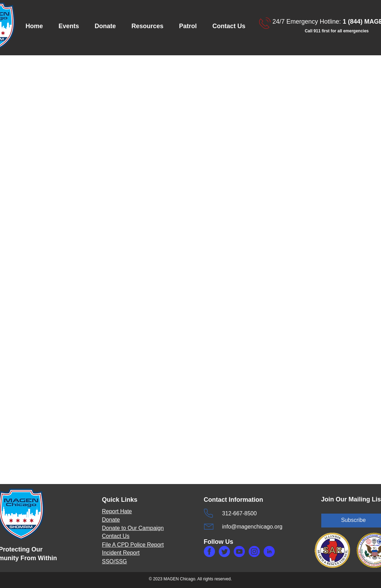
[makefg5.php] (269, 551)
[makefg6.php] (239, 551)
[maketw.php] (224, 551)
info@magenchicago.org (252, 527)
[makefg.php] (209, 551)
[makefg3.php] (254, 551)
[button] (72, 26)
